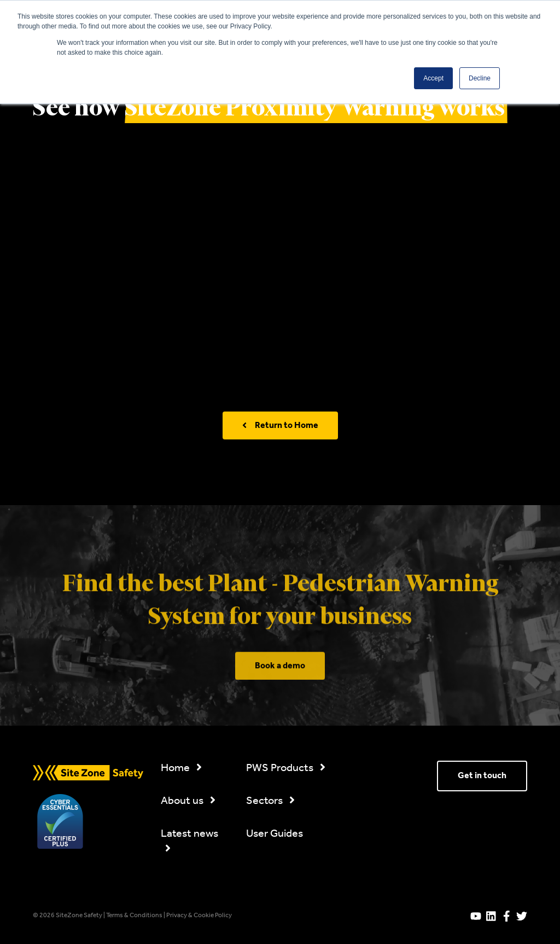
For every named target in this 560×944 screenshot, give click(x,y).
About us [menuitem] (188, 801)
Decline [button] (480, 78)
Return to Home (280, 425)
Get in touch (482, 776)
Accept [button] (433, 78)
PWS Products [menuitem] (286, 768)
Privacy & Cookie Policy (199, 916)
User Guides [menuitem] (275, 834)
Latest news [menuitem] (189, 840)
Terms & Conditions (135, 916)
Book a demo (280, 703)
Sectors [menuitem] (270, 801)
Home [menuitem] (181, 768)
